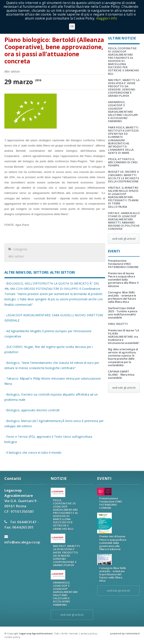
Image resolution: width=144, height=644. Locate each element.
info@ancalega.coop (22, 542)
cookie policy (12, 637)
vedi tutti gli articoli (124, 239)
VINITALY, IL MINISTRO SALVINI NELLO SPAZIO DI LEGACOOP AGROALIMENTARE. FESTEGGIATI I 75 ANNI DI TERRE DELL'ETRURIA (123, 197)
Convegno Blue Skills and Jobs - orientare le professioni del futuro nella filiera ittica (122, 297)
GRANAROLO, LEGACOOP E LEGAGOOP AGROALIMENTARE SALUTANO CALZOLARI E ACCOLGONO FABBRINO (123, 112)
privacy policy (89, 633)
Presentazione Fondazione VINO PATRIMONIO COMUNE (123, 264)
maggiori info (107, 18)
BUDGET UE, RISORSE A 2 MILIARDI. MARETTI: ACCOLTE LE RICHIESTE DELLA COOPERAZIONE (124, 176)
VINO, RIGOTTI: (118, 324)
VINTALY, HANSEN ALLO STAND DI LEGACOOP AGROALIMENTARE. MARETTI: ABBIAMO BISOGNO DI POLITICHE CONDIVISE (124, 221)
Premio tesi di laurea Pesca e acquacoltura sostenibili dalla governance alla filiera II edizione (123, 280)
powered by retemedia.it (125, 633)
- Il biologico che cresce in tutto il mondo (33, 453)
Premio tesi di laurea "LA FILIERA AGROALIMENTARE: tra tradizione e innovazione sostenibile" (124, 337)
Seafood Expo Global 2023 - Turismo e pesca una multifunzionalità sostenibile (123, 313)
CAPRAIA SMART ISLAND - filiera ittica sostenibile (121, 375)
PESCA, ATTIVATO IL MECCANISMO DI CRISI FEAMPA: (123, 162)
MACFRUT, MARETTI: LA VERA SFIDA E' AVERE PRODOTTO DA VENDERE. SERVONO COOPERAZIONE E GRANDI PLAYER (124, 88)
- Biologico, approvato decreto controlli (32, 410)
